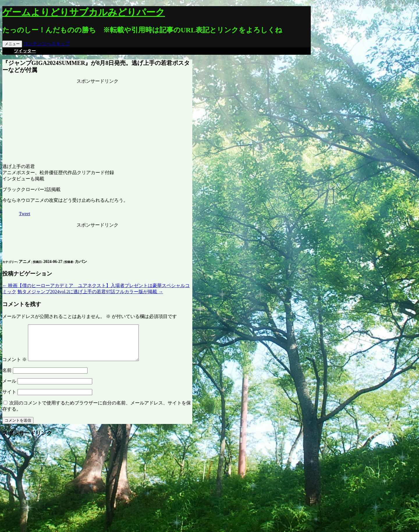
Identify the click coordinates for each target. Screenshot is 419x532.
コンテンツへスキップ (47, 44)
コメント (15, 366)
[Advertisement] (97, 121)
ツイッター (25, 51)
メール (9, 388)
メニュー (12, 44)
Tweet (25, 214)
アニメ (25, 262)
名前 (7, 377)
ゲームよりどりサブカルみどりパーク (84, 12)
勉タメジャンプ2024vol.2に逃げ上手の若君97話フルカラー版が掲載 (90, 292)
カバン (81, 262)
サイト (9, 399)
